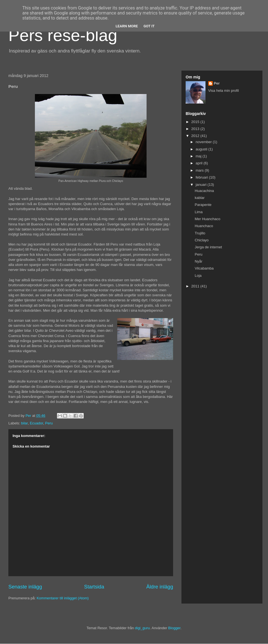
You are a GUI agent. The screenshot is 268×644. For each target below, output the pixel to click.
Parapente (203, 205)
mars (200, 170)
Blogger (174, 628)
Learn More (127, 26)
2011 (196, 286)
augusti (202, 149)
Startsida (94, 587)
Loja (198, 276)
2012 (196, 136)
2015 (196, 122)
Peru (49, 423)
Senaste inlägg (25, 587)
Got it (149, 26)
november (204, 142)
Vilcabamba (204, 268)
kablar (199, 198)
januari (202, 185)
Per (217, 83)
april (200, 163)
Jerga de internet (208, 247)
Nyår (198, 261)
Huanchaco (204, 226)
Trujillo (200, 233)
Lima (198, 212)
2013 (196, 129)
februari (202, 177)
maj (199, 156)
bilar (25, 423)
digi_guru (142, 628)
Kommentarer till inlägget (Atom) (63, 598)
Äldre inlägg (160, 587)
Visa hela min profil (224, 91)
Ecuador (37, 423)
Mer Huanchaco (207, 219)
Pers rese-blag (63, 35)
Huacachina (204, 191)
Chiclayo (202, 240)
